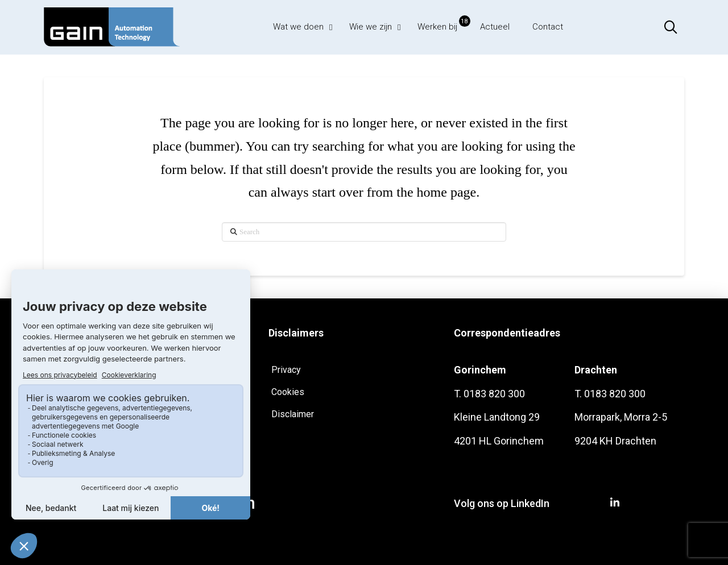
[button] (671, 27)
